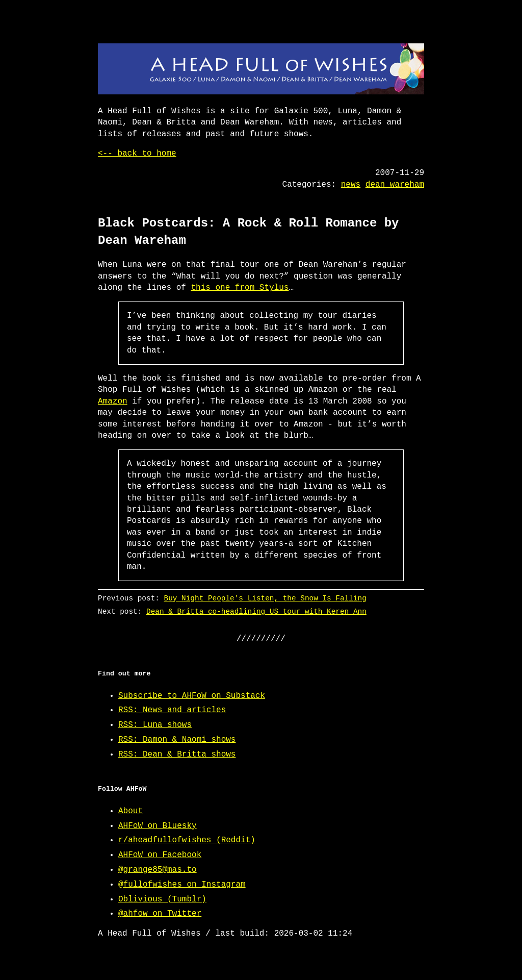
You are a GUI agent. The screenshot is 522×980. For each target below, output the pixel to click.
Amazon (113, 401)
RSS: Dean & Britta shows (177, 755)
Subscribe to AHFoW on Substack (192, 696)
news (351, 185)
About (130, 811)
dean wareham (395, 185)
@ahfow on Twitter (160, 914)
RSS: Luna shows (155, 725)
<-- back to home (137, 154)
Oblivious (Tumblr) (162, 899)
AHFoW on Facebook (160, 855)
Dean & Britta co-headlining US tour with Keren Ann (256, 611)
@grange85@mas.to (158, 870)
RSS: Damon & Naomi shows (177, 740)
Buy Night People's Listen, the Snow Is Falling (265, 598)
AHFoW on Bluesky (158, 826)
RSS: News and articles (172, 710)
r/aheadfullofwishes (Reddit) (187, 840)
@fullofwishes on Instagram (182, 885)
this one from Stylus (240, 288)
